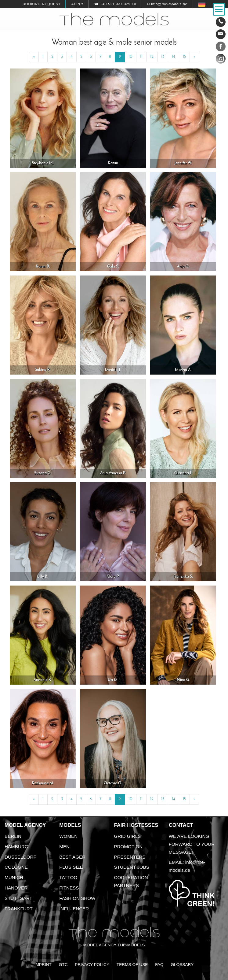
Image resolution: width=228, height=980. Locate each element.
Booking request (42, 4)
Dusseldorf (20, 857)
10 (130, 57)
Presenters (130, 857)
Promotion (128, 847)
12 (152, 57)
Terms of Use (132, 965)
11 (141, 57)
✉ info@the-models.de (167, 4)
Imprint (43, 965)
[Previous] (34, 57)
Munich (14, 877)
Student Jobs (132, 867)
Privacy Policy (92, 965)
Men (64, 847)
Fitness (69, 888)
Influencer (74, 909)
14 (174, 57)
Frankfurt (19, 909)
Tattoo (68, 877)
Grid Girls (128, 836)
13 (163, 57)
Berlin (13, 836)
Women (68, 836)
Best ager (72, 857)
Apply (78, 4)
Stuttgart (18, 898)
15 (184, 57)
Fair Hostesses (136, 825)
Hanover (16, 888)
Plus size (71, 867)
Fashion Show (77, 898)
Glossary (182, 965)
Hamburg (16, 847)
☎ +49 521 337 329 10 (115, 4)
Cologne (16, 867)
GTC (63, 965)
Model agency (25, 825)
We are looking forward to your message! (192, 844)
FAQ (159, 965)
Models (70, 825)
